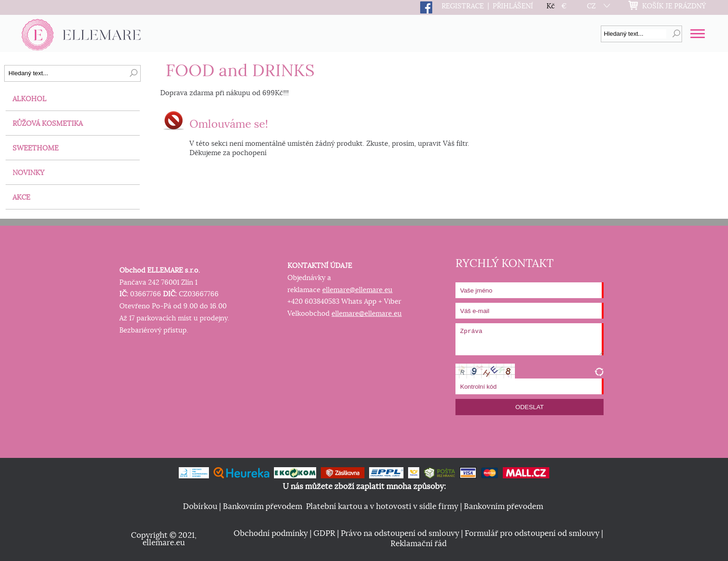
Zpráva (529, 339)
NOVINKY (29, 173)
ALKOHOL (29, 99)
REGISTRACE (463, 6)
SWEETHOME (36, 148)
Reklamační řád (419, 544)
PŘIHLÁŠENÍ (513, 6)
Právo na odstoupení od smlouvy (400, 534)
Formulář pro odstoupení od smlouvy (532, 534)
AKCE (21, 198)
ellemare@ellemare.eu (357, 290)
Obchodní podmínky (271, 534)
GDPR (324, 534)
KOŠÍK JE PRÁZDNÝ (674, 6)
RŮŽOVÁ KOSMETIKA (48, 124)
